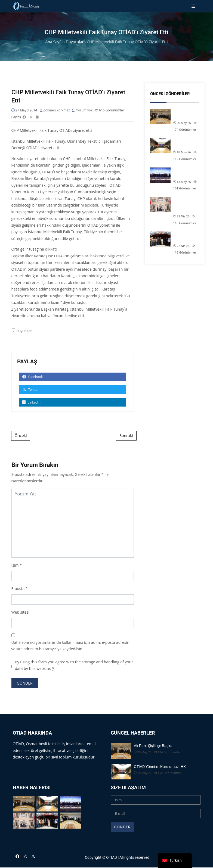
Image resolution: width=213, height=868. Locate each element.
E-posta (18, 588)
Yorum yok (84, 110)
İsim (15, 565)
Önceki (21, 435)
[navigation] (175, 861)
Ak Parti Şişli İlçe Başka (184, 114)
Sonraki (126, 435)
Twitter (31, 390)
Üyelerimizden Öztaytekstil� (185, 237)
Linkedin (32, 402)
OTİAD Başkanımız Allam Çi (183, 205)
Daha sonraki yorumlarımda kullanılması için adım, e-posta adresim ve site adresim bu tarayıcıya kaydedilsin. (71, 646)
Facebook (33, 377)
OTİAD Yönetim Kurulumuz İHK (186, 143)
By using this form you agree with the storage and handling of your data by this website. (74, 665)
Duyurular (24, 331)
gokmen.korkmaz (57, 110)
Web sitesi (20, 612)
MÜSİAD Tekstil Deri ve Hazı (186, 173)
